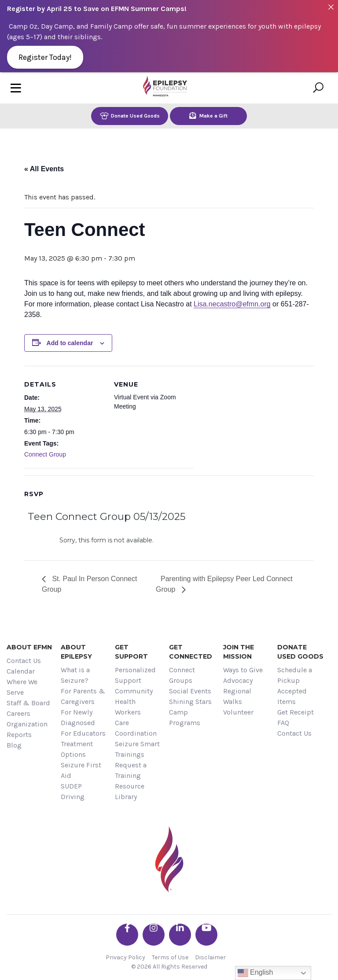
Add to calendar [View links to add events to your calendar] (70, 343)
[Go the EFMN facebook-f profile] (127, 935)
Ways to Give (243, 670)
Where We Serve (22, 687)
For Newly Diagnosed (78, 717)
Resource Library (130, 791)
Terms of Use (170, 957)
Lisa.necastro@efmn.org (232, 304)
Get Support (131, 652)
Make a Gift (208, 116)
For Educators (83, 733)
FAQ (283, 723)
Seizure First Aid (81, 770)
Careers (18, 713)
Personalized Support (135, 675)
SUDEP (71, 786)
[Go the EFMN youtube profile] (206, 935)
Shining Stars (190, 702)
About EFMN (29, 647)
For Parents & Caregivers (83, 696)
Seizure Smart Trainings (137, 749)
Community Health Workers (134, 702)
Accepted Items (292, 696)
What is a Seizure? (75, 675)
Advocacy (238, 680)
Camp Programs (185, 717)
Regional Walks (237, 696)
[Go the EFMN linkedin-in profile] (180, 935)
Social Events (190, 691)
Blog (14, 745)
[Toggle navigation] (16, 88)
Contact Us (24, 661)
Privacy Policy (125, 957)
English (255, 973)
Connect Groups (182, 675)
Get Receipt (296, 712)
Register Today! (45, 57)
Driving (73, 797)
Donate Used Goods (130, 116)
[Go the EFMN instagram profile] (154, 935)
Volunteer (238, 712)
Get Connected (191, 652)
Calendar (21, 671)
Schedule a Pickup (295, 675)
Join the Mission (239, 652)
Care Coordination (136, 728)
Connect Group (45, 454)
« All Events (44, 169)
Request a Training (131, 770)
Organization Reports (27, 729)
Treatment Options (77, 749)
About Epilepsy (76, 652)
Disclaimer (210, 957)
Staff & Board (28, 703)
